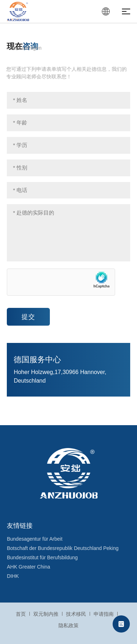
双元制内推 (46, 614)
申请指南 (104, 614)
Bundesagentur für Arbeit (35, 539)
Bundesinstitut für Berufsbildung (42, 557)
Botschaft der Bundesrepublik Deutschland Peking (63, 548)
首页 (21, 614)
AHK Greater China (29, 567)
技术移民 (76, 614)
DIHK (13, 576)
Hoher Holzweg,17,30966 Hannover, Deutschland (60, 376)
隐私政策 (68, 625)
